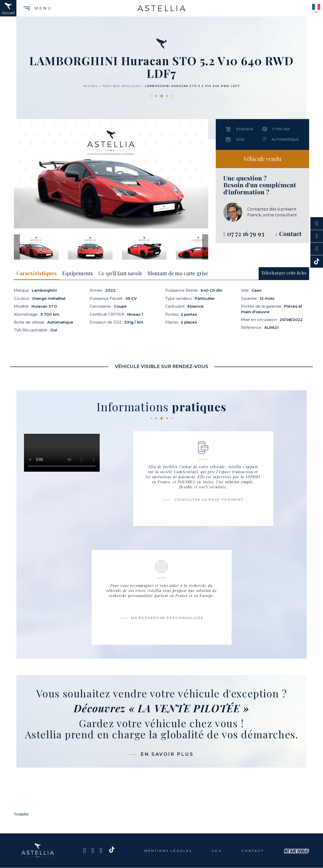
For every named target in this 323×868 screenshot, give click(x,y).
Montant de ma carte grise (178, 273)
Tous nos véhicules (122, 86)
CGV (217, 851)
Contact (253, 851)
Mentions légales (168, 851)
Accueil (91, 86)
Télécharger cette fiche (284, 273)
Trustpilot (21, 814)
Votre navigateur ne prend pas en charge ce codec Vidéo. (62, 453)
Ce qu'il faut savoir (120, 273)
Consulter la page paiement (209, 499)
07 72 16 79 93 (246, 234)
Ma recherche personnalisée (167, 618)
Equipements (78, 273)
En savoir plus (167, 754)
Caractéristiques (37, 273)
